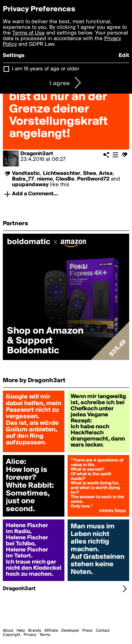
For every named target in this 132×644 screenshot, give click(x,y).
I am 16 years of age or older (46, 69)
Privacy (30, 635)
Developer (70, 631)
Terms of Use (29, 33)
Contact (103, 631)
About (8, 631)
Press (87, 631)
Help (21, 631)
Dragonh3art (37, 154)
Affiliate (51, 631)
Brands (35, 631)
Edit (124, 56)
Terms (45, 635)
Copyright (12, 635)
